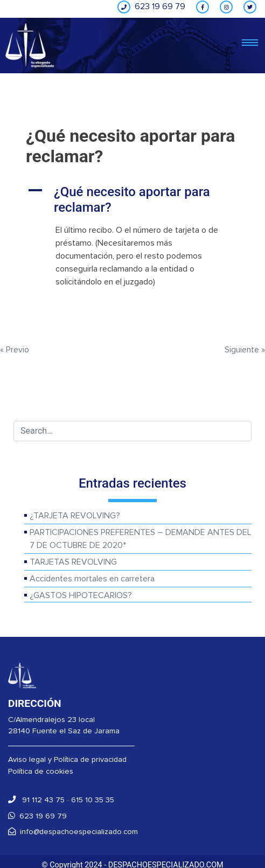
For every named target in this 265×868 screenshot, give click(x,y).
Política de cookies (41, 771)
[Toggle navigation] (250, 43)
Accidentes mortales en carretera (92, 579)
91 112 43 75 (36, 800)
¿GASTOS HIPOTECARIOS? (81, 595)
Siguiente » (245, 350)
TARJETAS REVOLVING (73, 562)
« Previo (15, 350)
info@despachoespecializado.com (73, 832)
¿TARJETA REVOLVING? (75, 516)
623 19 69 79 (37, 816)
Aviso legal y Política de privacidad (67, 759)
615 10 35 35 (93, 800)
